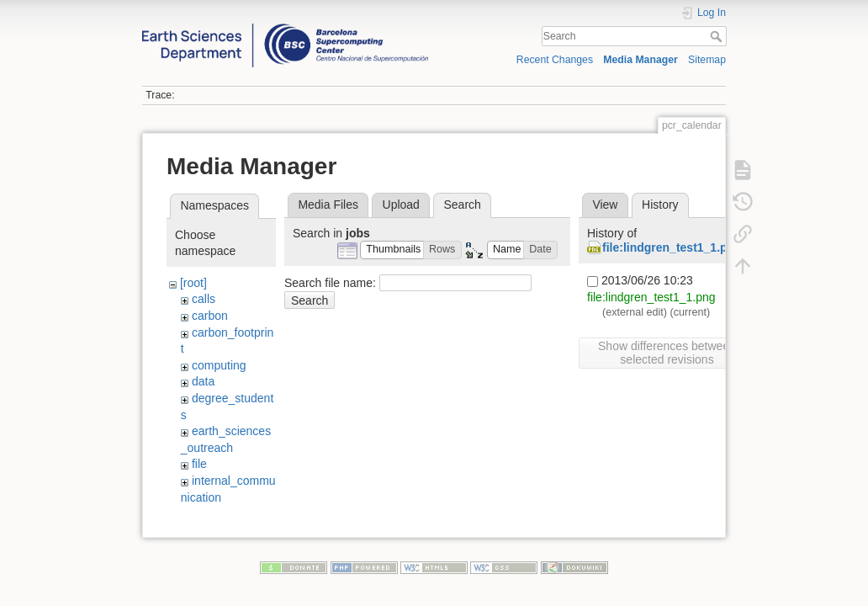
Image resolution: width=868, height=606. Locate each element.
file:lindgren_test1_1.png (672, 247)
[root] (193, 283)
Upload (401, 205)
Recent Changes (555, 60)
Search (718, 36)
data (203, 381)
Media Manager (640, 60)
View (605, 205)
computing (219, 365)
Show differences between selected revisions (667, 353)
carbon (210, 316)
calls (204, 299)
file (199, 464)
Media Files (328, 205)
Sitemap (707, 60)
